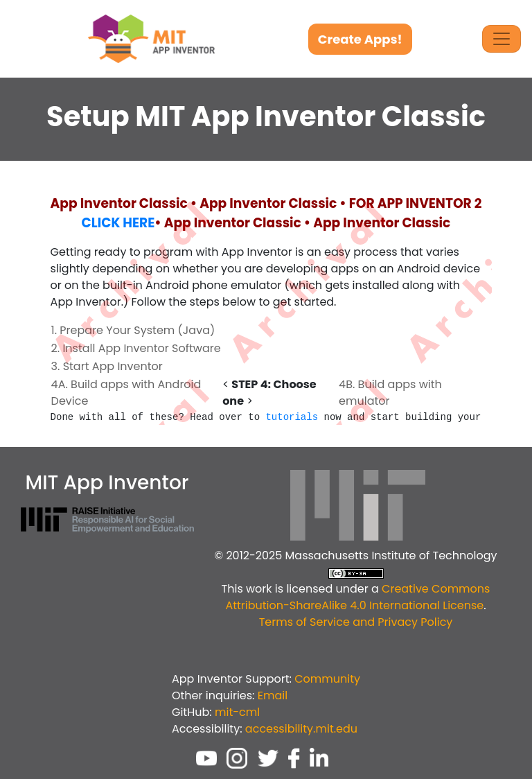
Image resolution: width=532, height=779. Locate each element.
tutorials (292, 417)
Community (327, 679)
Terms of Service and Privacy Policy (356, 622)
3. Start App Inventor (107, 366)
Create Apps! (360, 39)
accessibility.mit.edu (301, 729)
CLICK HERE (118, 223)
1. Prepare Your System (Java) (133, 330)
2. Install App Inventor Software (136, 348)
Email (273, 695)
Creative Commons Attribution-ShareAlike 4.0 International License (357, 597)
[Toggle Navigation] (502, 39)
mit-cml (237, 712)
